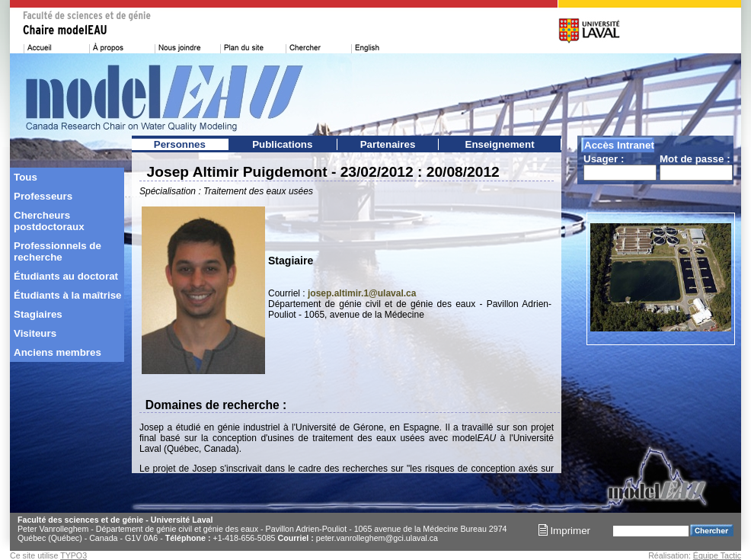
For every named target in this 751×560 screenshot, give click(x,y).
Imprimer (564, 531)
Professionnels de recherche (58, 251)
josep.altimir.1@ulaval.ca (362, 293)
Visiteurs (35, 333)
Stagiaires (38, 314)
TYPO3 (74, 555)
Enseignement (500, 144)
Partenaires (388, 144)
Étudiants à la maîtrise (67, 295)
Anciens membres (58, 352)
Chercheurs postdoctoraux (49, 221)
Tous (26, 177)
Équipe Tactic (717, 555)
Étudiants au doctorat (66, 276)
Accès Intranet (619, 145)
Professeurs (43, 196)
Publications (282, 144)
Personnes (180, 144)
